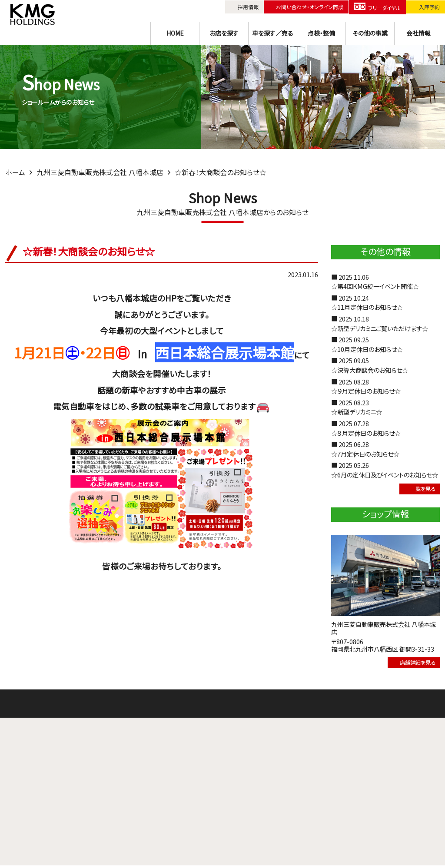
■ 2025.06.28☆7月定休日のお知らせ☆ (365, 449)
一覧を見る (417, 489)
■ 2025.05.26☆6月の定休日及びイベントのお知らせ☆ (385, 470)
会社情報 (418, 32)
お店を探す (224, 32)
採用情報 (249, 6)
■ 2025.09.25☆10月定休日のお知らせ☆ (367, 344)
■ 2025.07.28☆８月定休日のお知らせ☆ (366, 428)
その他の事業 (370, 32)
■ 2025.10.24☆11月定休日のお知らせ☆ (367, 303)
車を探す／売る (273, 32)
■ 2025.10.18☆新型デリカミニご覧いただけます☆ (380, 323)
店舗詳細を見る (410, 664)
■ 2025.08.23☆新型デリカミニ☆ (357, 407)
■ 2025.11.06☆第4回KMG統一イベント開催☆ (375, 282)
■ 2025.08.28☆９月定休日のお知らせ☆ (366, 386)
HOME (175, 32)
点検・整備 (321, 32)
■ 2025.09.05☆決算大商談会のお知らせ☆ (370, 365)
